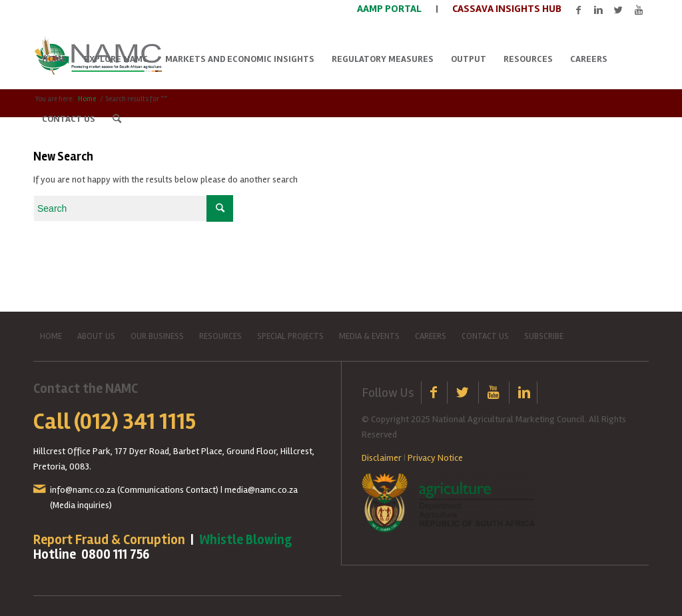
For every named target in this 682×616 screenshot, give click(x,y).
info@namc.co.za (83, 490)
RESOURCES (220, 336)
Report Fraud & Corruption (109, 540)
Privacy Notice (435, 458)
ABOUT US (96, 336)
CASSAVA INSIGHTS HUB (507, 9)
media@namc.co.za (261, 490)
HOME (51, 336)
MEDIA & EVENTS (369, 336)
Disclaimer (382, 458)
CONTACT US (485, 336)
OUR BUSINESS (157, 336)
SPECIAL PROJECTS (290, 336)
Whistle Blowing (245, 540)
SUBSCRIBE (544, 336)
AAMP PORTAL (389, 9)
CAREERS (431, 336)
